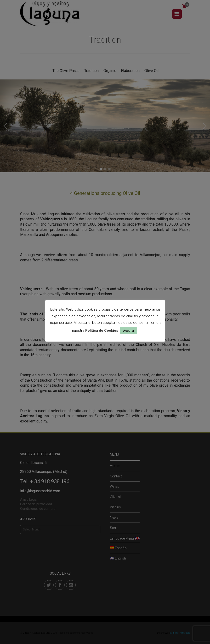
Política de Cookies (102, 331)
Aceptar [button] (129, 331)
